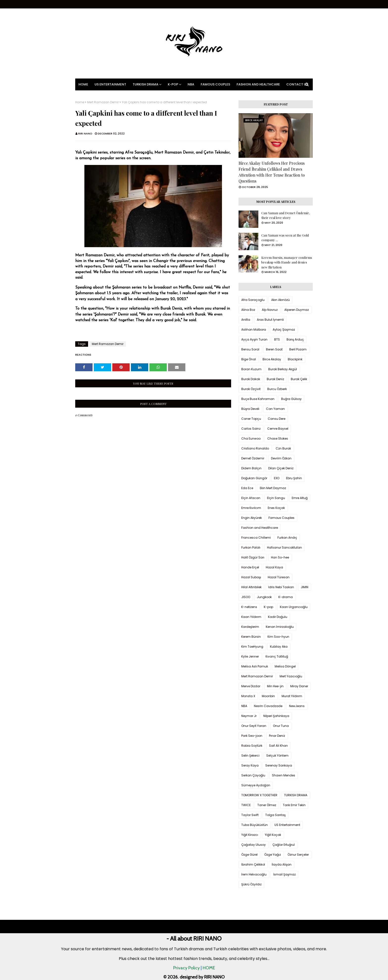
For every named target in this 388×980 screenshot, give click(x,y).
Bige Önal (249, 359)
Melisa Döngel (285, 666)
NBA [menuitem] (191, 84)
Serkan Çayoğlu (253, 775)
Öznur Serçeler (298, 855)
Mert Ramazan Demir (103, 102)
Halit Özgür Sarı (253, 557)
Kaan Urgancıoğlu (294, 607)
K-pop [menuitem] (173, 84)
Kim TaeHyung (252, 647)
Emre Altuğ (300, 498)
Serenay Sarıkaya (279, 765)
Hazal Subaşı (251, 577)
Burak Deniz (275, 379)
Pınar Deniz (277, 736)
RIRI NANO (85, 133)
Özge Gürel (249, 855)
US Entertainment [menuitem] (110, 84)
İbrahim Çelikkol (253, 864)
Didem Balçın (251, 468)
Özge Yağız (273, 855)
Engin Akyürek (252, 518)
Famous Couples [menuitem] (215, 84)
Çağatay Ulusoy (254, 845)
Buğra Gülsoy (291, 399)
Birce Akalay (272, 359)
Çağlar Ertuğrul (284, 845)
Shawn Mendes (284, 775)
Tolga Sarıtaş (275, 815)
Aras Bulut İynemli (270, 320)
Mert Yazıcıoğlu (291, 676)
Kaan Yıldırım (251, 617)
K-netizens (249, 607)
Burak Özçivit (251, 389)
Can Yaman (275, 409)
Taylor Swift (250, 815)
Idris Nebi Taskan (281, 587)
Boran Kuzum (251, 369)
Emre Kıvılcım (251, 508)
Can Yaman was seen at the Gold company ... (285, 238)
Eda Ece (247, 488)
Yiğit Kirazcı (250, 835)
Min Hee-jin (275, 686)
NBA (244, 706)
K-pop (268, 607)
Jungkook (264, 597)
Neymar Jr (249, 716)
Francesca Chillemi (256, 538)
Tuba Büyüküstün (255, 825)
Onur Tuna (281, 726)
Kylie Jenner (250, 656)
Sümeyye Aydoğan (256, 785)
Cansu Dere (277, 419)
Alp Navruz (270, 310)
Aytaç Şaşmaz (284, 330)
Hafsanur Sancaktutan (284, 547)
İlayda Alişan (282, 864)
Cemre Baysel (278, 429)
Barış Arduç (295, 339)
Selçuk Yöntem (277, 755)
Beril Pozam (298, 349)
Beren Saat (274, 349)
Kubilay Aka (279, 647)
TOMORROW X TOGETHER (259, 795)
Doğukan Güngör (254, 478)
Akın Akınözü (280, 300)
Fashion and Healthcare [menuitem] (258, 84)
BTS (277, 339)
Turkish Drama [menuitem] (145, 84)
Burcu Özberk (277, 389)
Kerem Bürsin (251, 637)
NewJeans (297, 706)
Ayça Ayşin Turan (254, 339)
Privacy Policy (186, 968)
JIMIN (304, 587)
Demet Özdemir (253, 458)
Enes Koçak (276, 508)
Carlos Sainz (251, 429)
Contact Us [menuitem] (297, 84)
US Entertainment (287, 825)
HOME (209, 968)
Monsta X (248, 696)
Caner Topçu (251, 419)
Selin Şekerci (250, 755)
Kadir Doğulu (278, 617)
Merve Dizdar (251, 686)
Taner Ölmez (267, 805)
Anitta (246, 320)
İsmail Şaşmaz (284, 874)
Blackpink (295, 359)
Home (80, 102)
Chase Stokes (278, 438)
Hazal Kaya (274, 567)
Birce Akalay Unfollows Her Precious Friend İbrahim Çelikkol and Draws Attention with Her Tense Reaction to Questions (272, 172)
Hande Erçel (250, 567)
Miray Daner (299, 686)
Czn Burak (283, 448)
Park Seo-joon (252, 736)
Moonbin (268, 696)
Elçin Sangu (276, 498)
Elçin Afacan (251, 498)
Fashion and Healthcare (260, 528)
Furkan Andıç (287, 538)
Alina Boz (248, 310)
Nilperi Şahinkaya (276, 716)
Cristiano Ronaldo (255, 448)
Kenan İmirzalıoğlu (280, 627)
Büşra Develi (250, 409)
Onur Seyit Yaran (254, 726)
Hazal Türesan (279, 577)
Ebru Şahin (294, 478)
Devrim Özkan (281, 458)
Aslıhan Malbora (254, 330)
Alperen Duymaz (297, 310)
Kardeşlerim (250, 627)
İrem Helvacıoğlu (254, 874)
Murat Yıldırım (292, 696)
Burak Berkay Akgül (283, 369)
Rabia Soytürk (252, 746)
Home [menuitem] (83, 84)
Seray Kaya (250, 765)
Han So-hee (280, 557)
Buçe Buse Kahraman (258, 399)
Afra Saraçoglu (253, 300)
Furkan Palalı (251, 547)
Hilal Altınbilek (251, 587)
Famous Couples (281, 518)
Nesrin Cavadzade (268, 706)
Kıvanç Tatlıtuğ (277, 656)
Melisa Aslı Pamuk (255, 666)
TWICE (246, 805)
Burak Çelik (299, 379)
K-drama (286, 597)
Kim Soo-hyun (278, 637)
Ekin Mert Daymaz (273, 488)
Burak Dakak (251, 379)
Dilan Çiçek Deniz (281, 468)
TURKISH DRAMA (296, 795)
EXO (277, 478)
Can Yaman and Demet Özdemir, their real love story (286, 215)
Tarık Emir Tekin (294, 805)
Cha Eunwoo (251, 438)
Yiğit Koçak (273, 835)
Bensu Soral (250, 349)
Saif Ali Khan (278, 746)
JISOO (246, 597)
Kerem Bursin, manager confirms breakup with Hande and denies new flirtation (287, 262)
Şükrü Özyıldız (251, 884)
